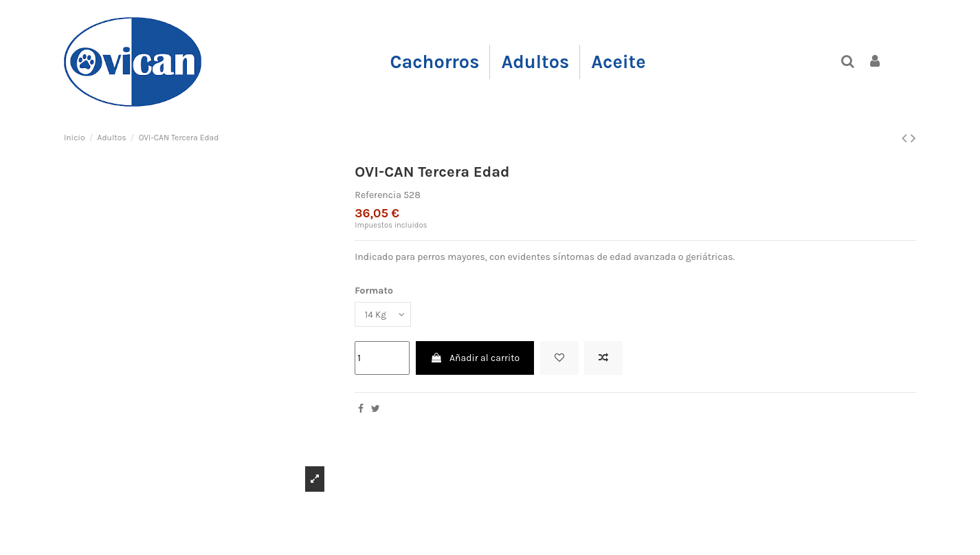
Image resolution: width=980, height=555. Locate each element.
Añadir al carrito (475, 359)
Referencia (378, 195)
